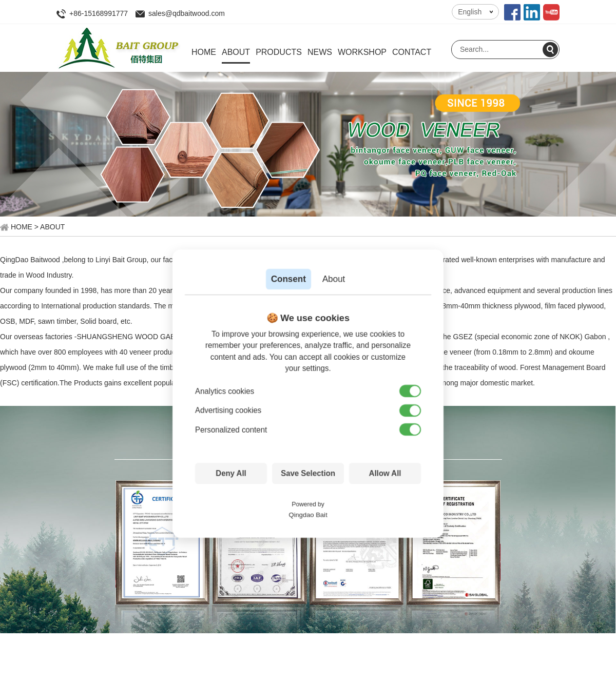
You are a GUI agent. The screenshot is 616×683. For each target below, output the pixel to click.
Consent (288, 279)
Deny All (231, 473)
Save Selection (308, 473)
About (334, 279)
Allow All (385, 473)
